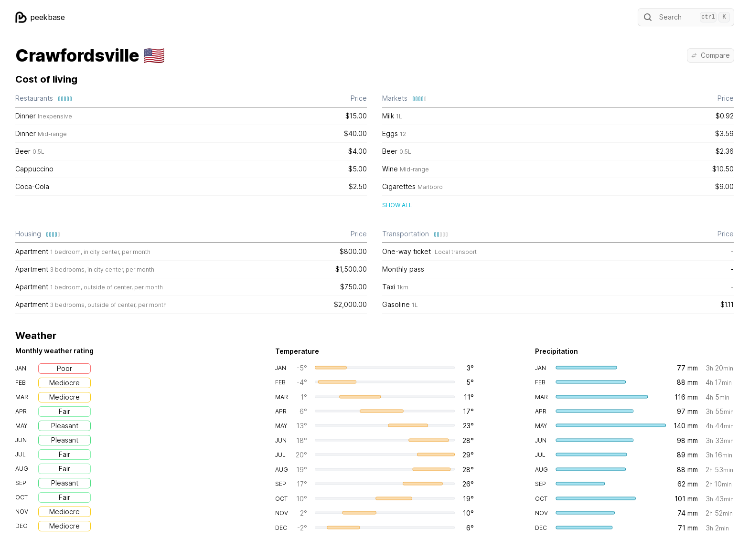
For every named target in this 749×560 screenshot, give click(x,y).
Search (686, 17)
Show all (397, 205)
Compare (711, 55)
